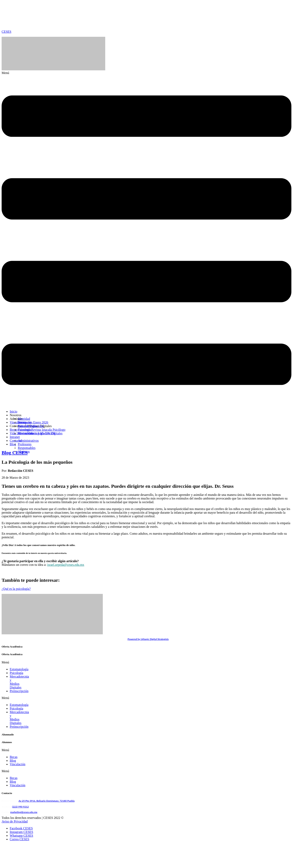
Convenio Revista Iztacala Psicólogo (42, 430)
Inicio (13, 411)
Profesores (25, 444)
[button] (146, 239)
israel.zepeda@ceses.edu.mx (66, 565)
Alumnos (24, 451)
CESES (6, 32)
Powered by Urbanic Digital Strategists (148, 639)
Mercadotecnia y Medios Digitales (32, 676)
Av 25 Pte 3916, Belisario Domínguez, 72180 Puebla (47, 779)
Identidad (24, 419)
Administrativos (28, 441)
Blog (13, 739)
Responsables (27, 448)
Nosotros (16, 415)
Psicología (16, 673)
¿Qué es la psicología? (16, 589)
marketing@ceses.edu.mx (24, 790)
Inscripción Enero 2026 (33, 422)
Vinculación (18, 742)
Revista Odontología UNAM (37, 433)
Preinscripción (19, 680)
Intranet (15, 437)
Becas (14, 735)
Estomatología (27, 426)
